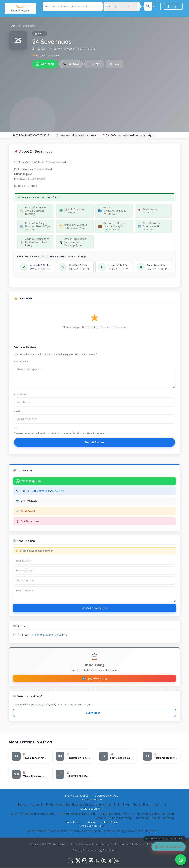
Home (12, 26)
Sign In (176, 6)
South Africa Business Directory (32, 814)
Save (115, 64)
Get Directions (28, 521)
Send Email (25, 511)
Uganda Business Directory (155, 814)
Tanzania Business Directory (155, 818)
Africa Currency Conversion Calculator (130, 831)
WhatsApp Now (29, 481)
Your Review (21, 361)
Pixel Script (110, 850)
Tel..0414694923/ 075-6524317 (31, 135)
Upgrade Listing (95, 678)
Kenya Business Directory (116, 814)
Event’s (22, 805)
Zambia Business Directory (114, 818)
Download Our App (106, 796)
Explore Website (92, 800)
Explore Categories (77, 796)
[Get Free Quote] (169, 847)
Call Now (71, 64)
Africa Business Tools (92, 826)
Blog (126, 805)
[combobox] (121, 6)
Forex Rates (73, 822)
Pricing (91, 822)
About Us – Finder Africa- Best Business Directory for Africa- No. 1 (75, 805)
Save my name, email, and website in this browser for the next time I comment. (60, 433)
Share (94, 64)
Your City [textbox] (124, 6)
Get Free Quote (95, 608)
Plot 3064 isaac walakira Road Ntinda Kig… (128, 135)
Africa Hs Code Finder (86, 831)
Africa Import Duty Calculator (47, 831)
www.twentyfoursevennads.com (76, 135)
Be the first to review (46, 55)
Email (17, 411)
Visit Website (27, 501)
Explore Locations (92, 809)
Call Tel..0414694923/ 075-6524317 (40, 491)
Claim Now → (94, 713)
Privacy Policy (142, 805)
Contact (160, 805)
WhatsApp (45, 64)
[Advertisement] (94, 96)
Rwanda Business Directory (76, 814)
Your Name (21, 394)
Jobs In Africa (110, 822)
